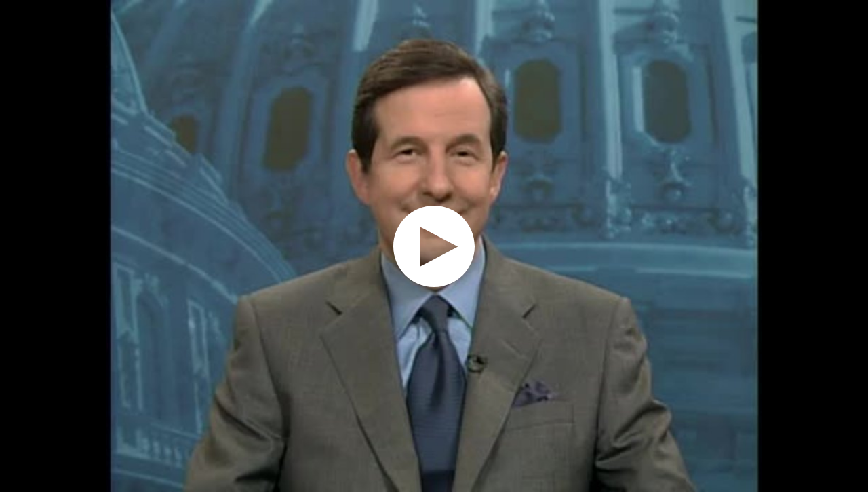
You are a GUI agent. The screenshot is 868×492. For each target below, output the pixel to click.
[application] (434, 246)
